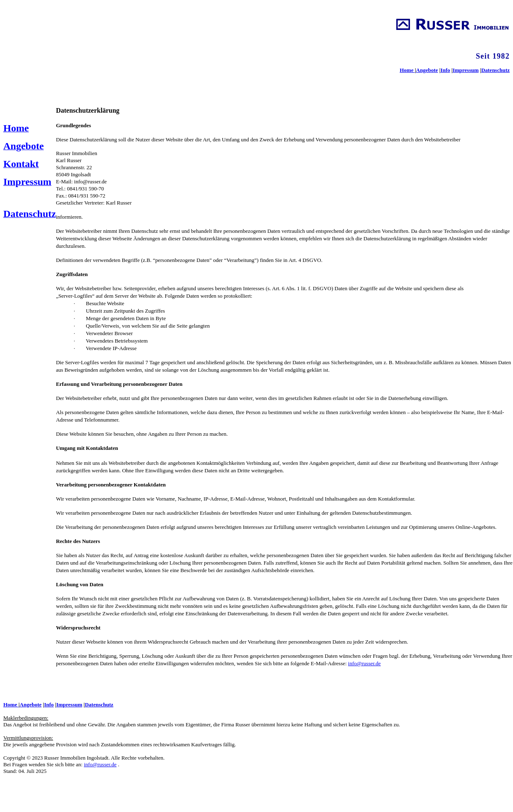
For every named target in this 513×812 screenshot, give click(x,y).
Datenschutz (495, 70)
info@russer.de (364, 663)
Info (445, 70)
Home (407, 70)
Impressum (466, 70)
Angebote (427, 70)
